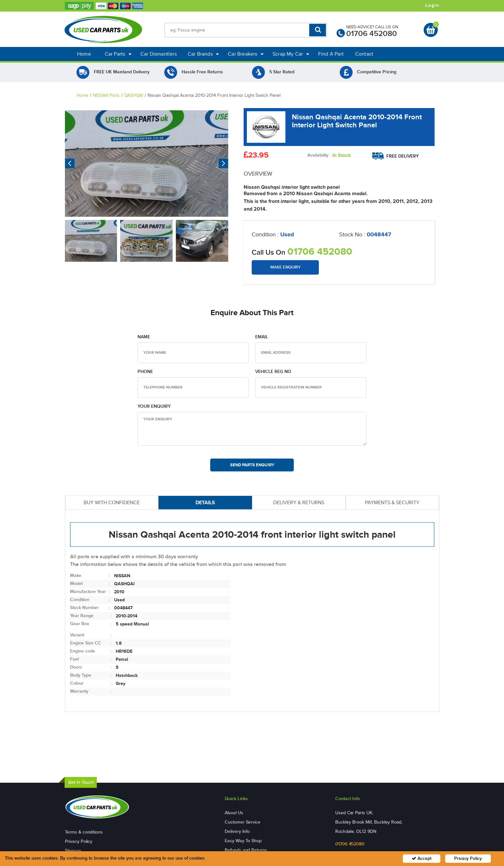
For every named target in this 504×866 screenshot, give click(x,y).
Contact (364, 54)
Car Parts (118, 54)
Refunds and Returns (246, 850)
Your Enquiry (154, 406)
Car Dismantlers (159, 54)
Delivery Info (237, 831)
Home (84, 54)
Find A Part (331, 54)
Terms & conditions (84, 832)
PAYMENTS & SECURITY (392, 502)
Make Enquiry (285, 267)
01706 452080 (372, 34)
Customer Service (242, 822)
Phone (145, 372)
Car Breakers (246, 54)
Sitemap (73, 851)
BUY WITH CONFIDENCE (112, 502)
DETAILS (205, 502)
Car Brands (203, 54)
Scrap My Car (291, 54)
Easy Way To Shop (243, 841)
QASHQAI (134, 95)
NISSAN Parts (106, 95)
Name (144, 337)
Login (432, 5)
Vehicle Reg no (273, 372)
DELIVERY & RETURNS (299, 502)
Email (262, 337)
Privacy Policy (79, 841)
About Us (234, 813)
